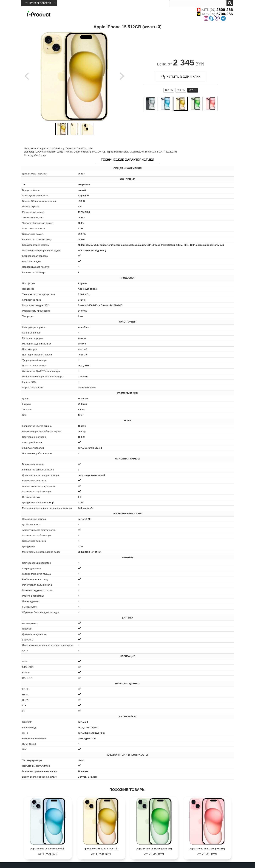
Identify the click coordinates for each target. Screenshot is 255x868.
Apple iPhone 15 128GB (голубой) (48, 849)
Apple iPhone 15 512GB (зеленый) (154, 849)
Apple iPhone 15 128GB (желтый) (101, 849)
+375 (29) (215, 10)
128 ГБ (169, 90)
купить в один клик (181, 77)
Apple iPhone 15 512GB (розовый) (207, 849)
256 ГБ (181, 90)
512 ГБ (193, 90)
